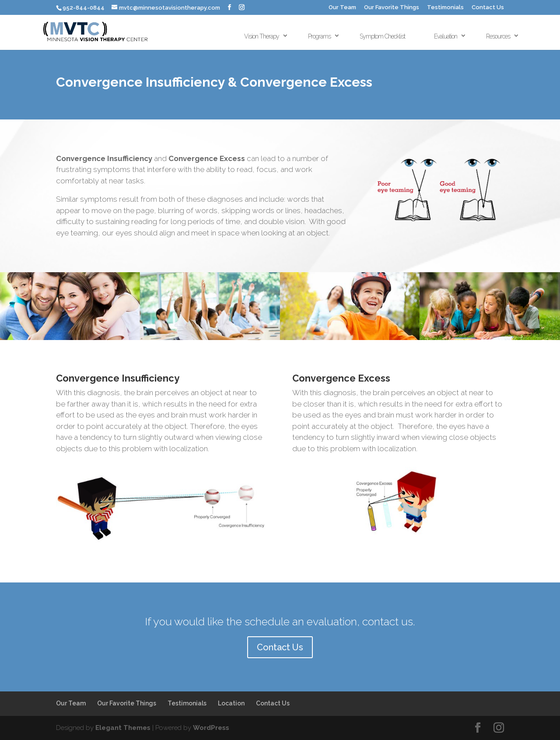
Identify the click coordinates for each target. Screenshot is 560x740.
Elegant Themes (123, 728)
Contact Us (488, 7)
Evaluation (446, 36)
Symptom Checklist (382, 36)
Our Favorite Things (392, 7)
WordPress (211, 728)
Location (231, 703)
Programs (319, 36)
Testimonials (445, 7)
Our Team (342, 7)
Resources (498, 36)
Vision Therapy (262, 36)
